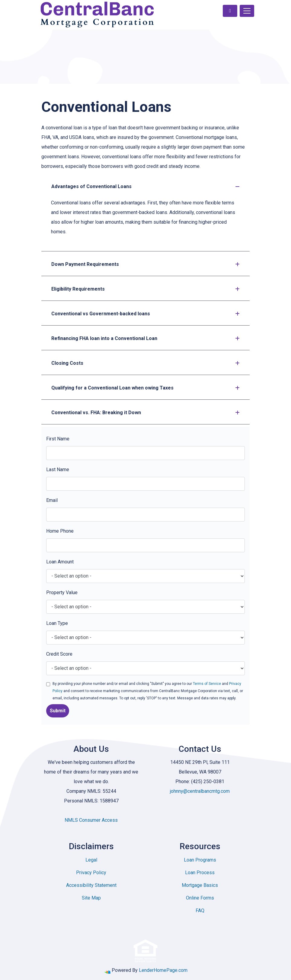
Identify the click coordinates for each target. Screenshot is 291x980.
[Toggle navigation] (247, 11)
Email (52, 500)
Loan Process (200, 873)
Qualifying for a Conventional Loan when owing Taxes (145, 388)
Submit (58, 711)
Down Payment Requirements (145, 264)
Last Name (58, 470)
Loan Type (57, 623)
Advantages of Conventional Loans (145, 186)
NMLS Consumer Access (91, 820)
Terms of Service (207, 684)
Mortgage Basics (200, 885)
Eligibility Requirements (145, 289)
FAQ (200, 911)
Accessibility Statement (91, 885)
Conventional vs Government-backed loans (145, 314)
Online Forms (200, 898)
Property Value (62, 592)
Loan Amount (60, 562)
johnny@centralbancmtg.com (200, 791)
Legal (91, 860)
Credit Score (59, 654)
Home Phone (60, 531)
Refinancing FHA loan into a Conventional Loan (145, 338)
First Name (58, 439)
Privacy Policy (91, 873)
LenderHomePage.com (163, 970)
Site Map (91, 898)
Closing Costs (145, 363)
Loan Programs (200, 860)
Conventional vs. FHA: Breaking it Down (145, 413)
